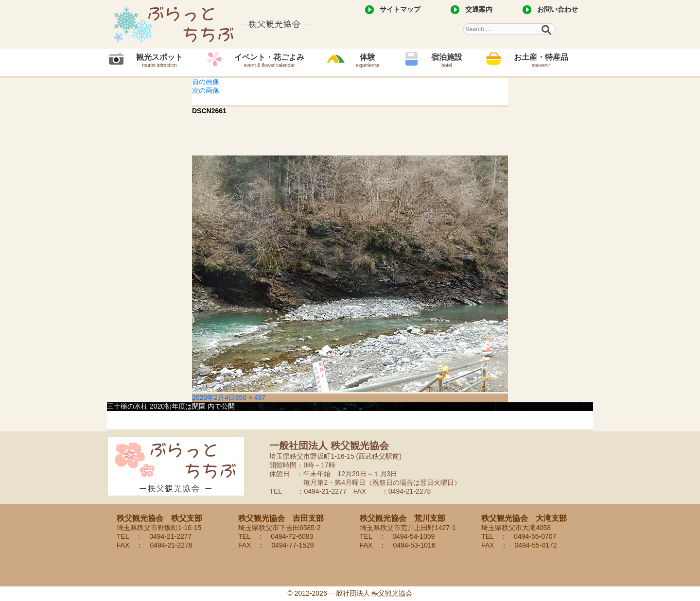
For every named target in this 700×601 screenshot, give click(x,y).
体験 (368, 60)
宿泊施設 (447, 60)
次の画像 (206, 90)
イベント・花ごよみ (269, 60)
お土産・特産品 (541, 60)
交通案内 (479, 9)
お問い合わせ (558, 9)
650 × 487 (251, 397)
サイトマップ (400, 9)
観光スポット (159, 60)
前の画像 (206, 82)
